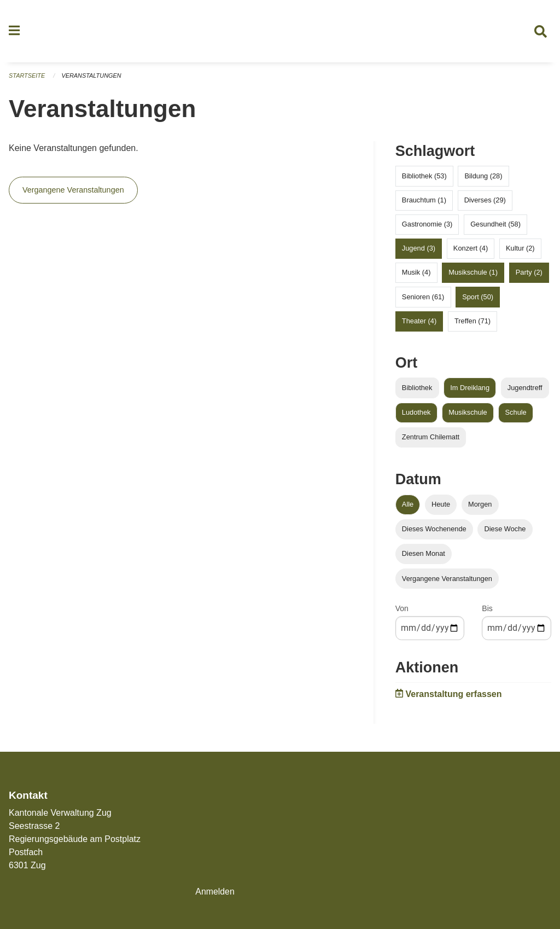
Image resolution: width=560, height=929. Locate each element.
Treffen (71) (472, 322)
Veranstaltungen (92, 77)
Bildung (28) (483, 177)
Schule (516, 413)
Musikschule (468, 413)
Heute (441, 505)
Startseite (27, 77)
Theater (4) (419, 322)
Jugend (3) (419, 249)
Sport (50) (478, 298)
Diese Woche (505, 530)
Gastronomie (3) (427, 225)
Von (402, 610)
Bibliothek (417, 389)
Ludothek (416, 413)
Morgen (480, 505)
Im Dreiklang (470, 389)
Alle (408, 505)
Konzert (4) (471, 249)
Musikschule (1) (473, 274)
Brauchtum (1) (424, 201)
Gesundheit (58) (495, 225)
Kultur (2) (520, 249)
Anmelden (215, 892)
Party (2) (529, 274)
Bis (487, 610)
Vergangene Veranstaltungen (73, 191)
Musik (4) (416, 274)
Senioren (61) (423, 298)
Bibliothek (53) (424, 177)
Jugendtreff (525, 389)
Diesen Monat (424, 555)
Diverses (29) (485, 201)
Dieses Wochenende (434, 530)
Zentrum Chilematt (431, 438)
